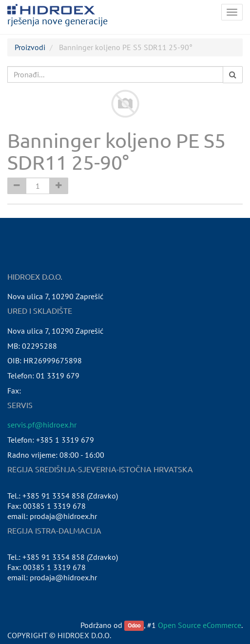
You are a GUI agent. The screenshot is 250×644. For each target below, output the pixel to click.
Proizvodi (30, 47)
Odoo (134, 626)
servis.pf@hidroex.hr (42, 425)
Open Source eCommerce (200, 625)
